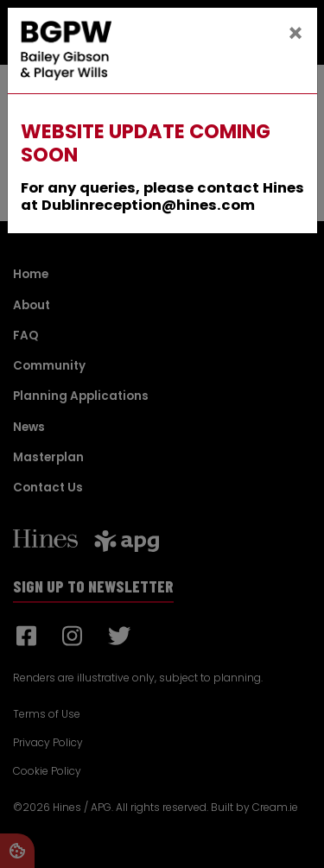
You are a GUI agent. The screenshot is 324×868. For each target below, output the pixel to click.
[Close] (295, 34)
